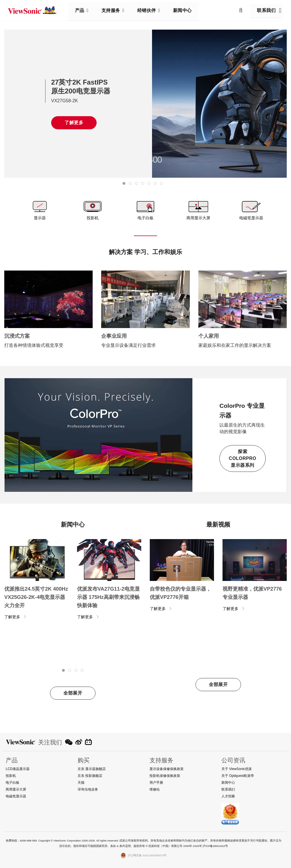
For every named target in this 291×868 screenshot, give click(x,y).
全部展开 (73, 693)
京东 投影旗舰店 (90, 776)
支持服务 (113, 10)
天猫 (81, 783)
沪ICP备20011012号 (215, 846)
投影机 (11, 776)
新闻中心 (185, 10)
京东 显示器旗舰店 (92, 769)
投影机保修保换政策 (165, 776)
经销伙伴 (149, 10)
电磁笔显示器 (16, 796)
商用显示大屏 (16, 789)
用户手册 (156, 783)
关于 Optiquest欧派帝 (238, 776)
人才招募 (228, 796)
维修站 (155, 789)
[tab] (124, 183)
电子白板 (13, 783)
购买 (84, 760)
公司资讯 (233, 760)
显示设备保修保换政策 (167, 769)
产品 (82, 10)
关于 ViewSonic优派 (237, 769)
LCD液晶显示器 (18, 769)
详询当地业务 (88, 789)
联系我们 (264, 10)
